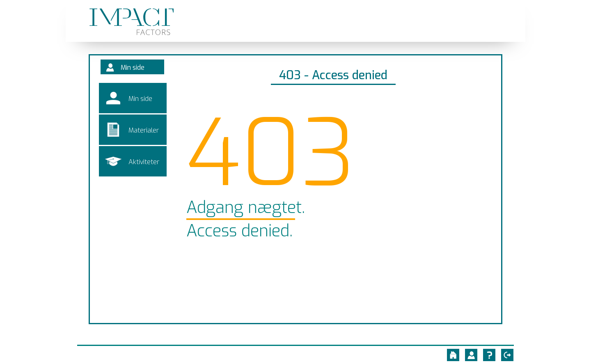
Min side (136, 70)
